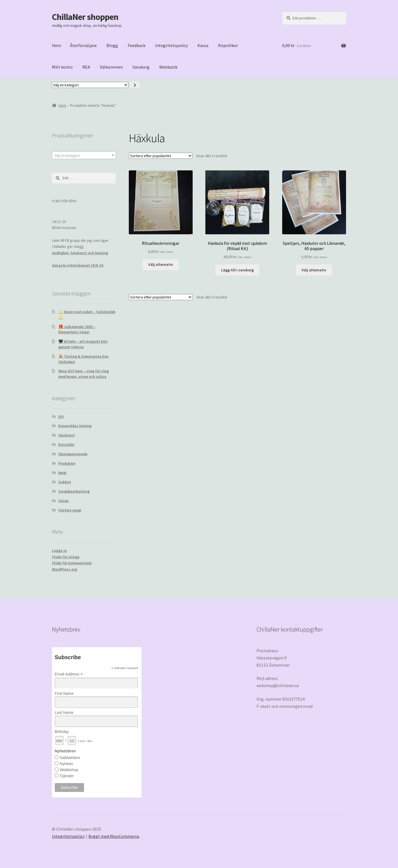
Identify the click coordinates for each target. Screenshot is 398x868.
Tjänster (67, 776)
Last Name (64, 713)
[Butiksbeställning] (161, 156)
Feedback (137, 45)
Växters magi (70, 510)
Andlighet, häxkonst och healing (80, 253)
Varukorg (141, 67)
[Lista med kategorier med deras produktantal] (90, 85)
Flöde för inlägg (66, 557)
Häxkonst (67, 435)
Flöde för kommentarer (72, 563)
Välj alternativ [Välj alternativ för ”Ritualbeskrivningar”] (161, 264)
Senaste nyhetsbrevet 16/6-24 (78, 265)
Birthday (62, 732)
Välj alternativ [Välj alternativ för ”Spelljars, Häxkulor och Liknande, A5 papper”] (314, 270)
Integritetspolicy (171, 45)
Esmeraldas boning (75, 426)
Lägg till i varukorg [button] (237, 270)
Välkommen (111, 67)
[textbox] (84, 155)
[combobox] (84, 155)
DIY (61, 417)
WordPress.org (65, 569)
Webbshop (69, 770)
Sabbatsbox (70, 758)
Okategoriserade (73, 454)
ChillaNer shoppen (85, 17)
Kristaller (66, 445)
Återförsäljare (83, 45)
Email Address (69, 674)
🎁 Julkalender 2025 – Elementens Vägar (77, 329)
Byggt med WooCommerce (114, 836)
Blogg (112, 45)
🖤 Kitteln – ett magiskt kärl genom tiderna (83, 344)
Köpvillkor (228, 45)
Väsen (64, 501)
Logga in (59, 550)
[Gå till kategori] (135, 85)
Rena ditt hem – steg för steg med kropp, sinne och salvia (84, 374)
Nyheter (66, 764)
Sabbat (65, 482)
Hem (57, 45)
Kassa (203, 45)
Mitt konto (62, 67)
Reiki (62, 473)
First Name (64, 693)
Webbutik (168, 67)
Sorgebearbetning (74, 491)
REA (86, 67)
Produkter (67, 463)
